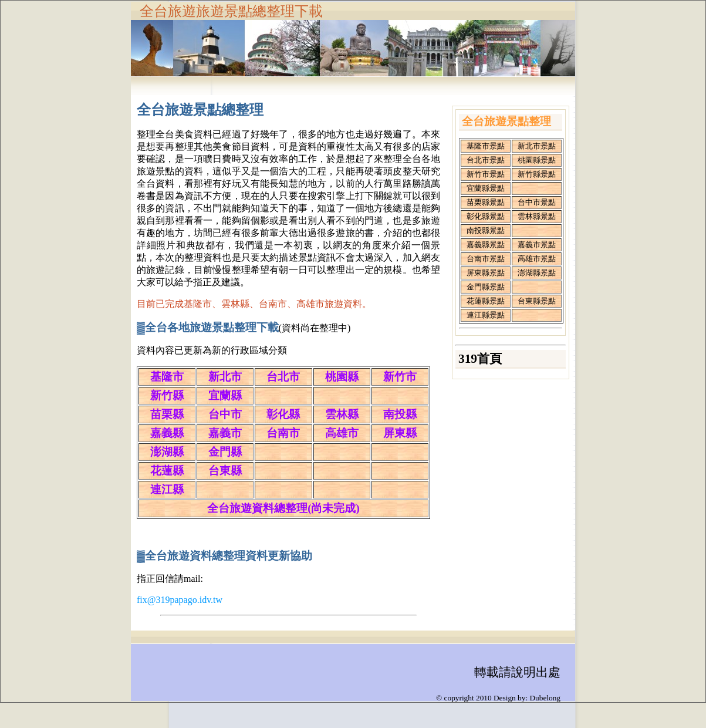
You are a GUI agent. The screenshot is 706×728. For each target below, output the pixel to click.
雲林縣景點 (537, 216)
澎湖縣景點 (537, 273)
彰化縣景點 (486, 216)
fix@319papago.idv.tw (180, 600)
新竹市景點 (486, 174)
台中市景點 (537, 202)
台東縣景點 (537, 301)
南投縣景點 (486, 230)
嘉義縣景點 (486, 245)
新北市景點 (537, 146)
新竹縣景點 (537, 174)
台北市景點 (486, 160)
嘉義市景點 (537, 245)
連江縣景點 (486, 315)
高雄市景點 (537, 259)
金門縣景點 (486, 287)
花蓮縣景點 (486, 301)
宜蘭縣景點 (486, 188)
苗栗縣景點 (486, 202)
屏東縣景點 (486, 273)
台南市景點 (486, 259)
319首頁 (480, 359)
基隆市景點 (486, 146)
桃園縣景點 (537, 160)
